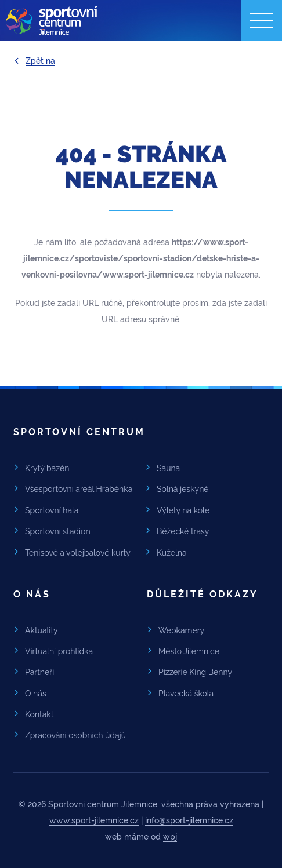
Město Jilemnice (189, 651)
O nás (36, 694)
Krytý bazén (47, 468)
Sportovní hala (52, 510)
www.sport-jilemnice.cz (94, 820)
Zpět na (40, 61)
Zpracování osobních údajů (75, 735)
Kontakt (39, 714)
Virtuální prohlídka (59, 651)
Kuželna (172, 553)
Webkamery (181, 630)
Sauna (168, 468)
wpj (170, 837)
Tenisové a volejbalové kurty (78, 553)
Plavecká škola (186, 694)
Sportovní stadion (58, 531)
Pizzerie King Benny (195, 672)
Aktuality (41, 630)
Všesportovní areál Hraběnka (79, 489)
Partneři (39, 672)
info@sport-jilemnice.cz (189, 820)
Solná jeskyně (183, 489)
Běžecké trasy (183, 531)
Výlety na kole (183, 510)
